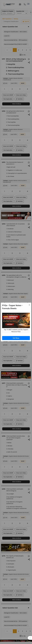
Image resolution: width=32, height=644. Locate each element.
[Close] (29, 305)
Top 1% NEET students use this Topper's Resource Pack (16, 331)
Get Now (16, 338)
